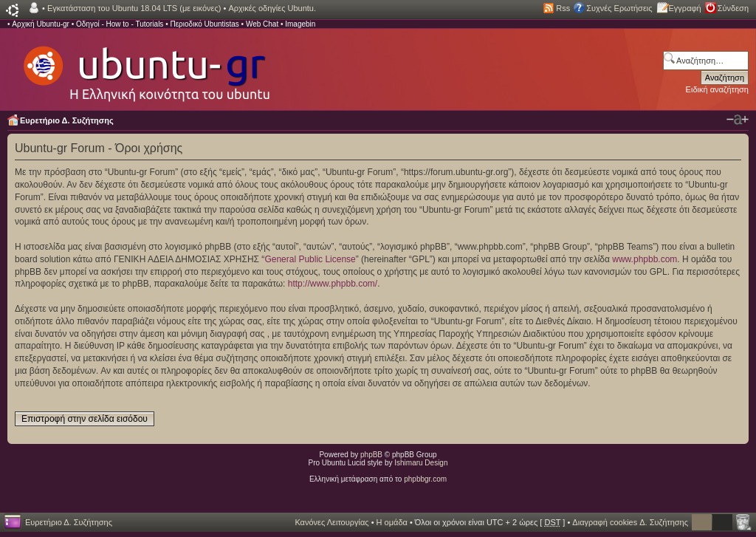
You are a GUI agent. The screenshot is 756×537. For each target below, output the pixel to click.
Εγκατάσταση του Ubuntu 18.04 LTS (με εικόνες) (134, 8)
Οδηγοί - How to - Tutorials (120, 24)
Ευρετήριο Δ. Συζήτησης (67, 120)
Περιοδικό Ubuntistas (204, 24)
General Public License (310, 259)
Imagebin (300, 24)
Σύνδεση (733, 8)
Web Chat (262, 24)
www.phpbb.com (645, 259)
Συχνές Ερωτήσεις (619, 8)
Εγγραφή (685, 8)
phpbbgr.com (425, 479)
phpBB (371, 455)
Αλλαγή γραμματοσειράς (738, 120)
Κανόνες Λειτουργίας (331, 522)
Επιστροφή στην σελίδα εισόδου (85, 419)
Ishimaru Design (421, 463)
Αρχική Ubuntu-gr (41, 24)
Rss (563, 8)
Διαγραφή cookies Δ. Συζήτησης (630, 522)
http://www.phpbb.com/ (333, 284)
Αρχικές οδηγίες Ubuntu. (272, 8)
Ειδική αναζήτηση (717, 89)
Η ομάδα (392, 522)
